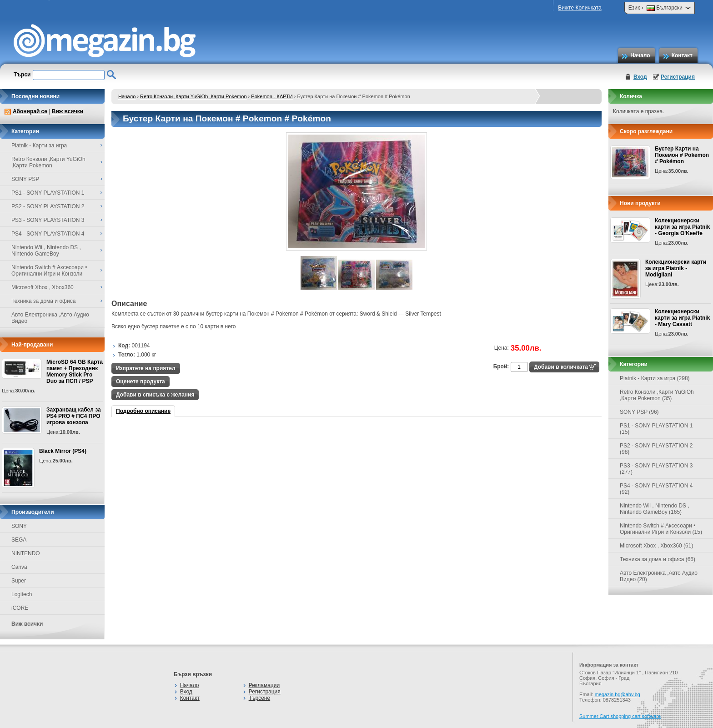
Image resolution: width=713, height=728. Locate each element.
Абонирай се (30, 111)
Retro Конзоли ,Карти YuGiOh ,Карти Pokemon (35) (657, 395)
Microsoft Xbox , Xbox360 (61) (656, 546)
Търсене (259, 698)
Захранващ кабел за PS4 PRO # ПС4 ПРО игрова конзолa (74, 416)
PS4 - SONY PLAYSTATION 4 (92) (656, 489)
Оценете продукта (141, 382)
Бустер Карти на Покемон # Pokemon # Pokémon (682, 155)
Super (19, 581)
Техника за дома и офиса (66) (658, 559)
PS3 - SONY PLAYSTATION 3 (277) (656, 469)
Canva (19, 567)
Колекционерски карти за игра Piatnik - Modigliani (676, 268)
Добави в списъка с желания (155, 395)
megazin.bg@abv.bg (618, 694)
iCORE (20, 608)
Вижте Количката (580, 8)
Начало (640, 55)
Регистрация (678, 77)
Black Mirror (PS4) (63, 451)
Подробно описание (143, 411)
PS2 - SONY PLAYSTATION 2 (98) (656, 449)
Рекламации (264, 685)
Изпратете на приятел (146, 368)
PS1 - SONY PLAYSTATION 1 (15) (656, 429)
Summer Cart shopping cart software (620, 716)
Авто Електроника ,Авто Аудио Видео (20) (659, 576)
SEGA (19, 540)
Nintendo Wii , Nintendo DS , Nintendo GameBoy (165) (655, 509)
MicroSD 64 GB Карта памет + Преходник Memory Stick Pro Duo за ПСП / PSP (75, 372)
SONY (19, 526)
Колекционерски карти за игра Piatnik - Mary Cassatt (682, 318)
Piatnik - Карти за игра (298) (655, 378)
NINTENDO (26, 553)
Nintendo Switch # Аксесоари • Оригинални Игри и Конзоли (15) (661, 529)
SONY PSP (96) (639, 412)
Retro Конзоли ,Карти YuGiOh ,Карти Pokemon (193, 96)
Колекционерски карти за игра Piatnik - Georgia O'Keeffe (682, 227)
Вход (640, 77)
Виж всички (68, 111)
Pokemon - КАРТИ (272, 96)
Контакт (682, 55)
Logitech (22, 594)
